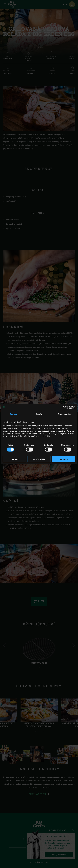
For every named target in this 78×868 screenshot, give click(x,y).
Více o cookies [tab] (64, 414)
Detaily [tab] (39, 414)
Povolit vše (63, 459)
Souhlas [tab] (14, 414)
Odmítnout (15, 459)
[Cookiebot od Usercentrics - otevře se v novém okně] (64, 407)
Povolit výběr (39, 459)
